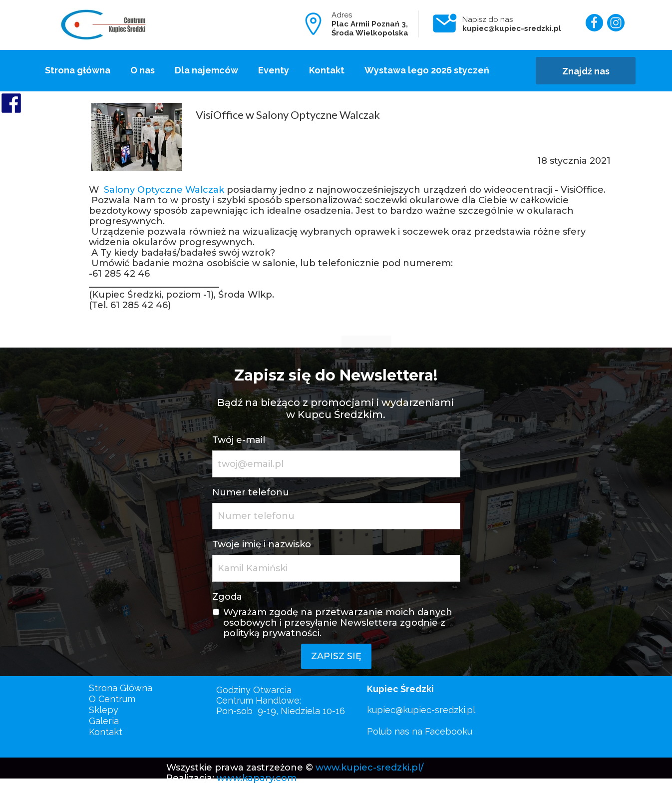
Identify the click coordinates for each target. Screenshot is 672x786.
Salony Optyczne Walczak (164, 190)
